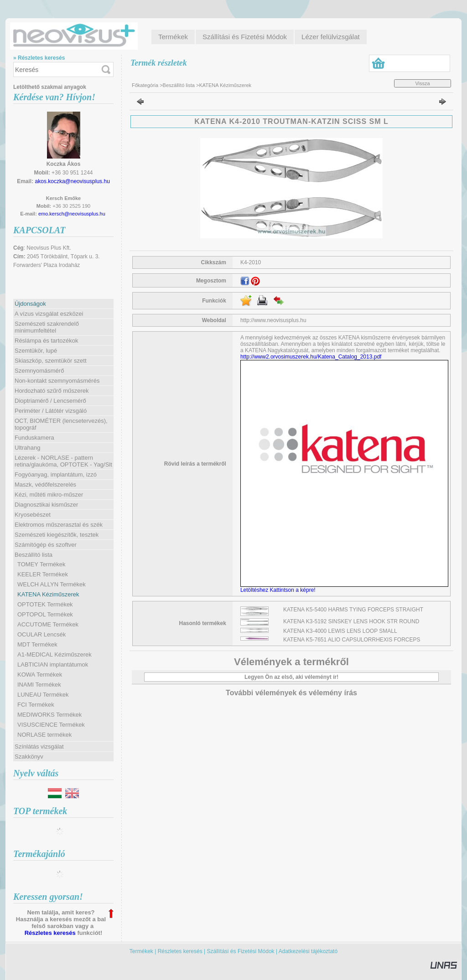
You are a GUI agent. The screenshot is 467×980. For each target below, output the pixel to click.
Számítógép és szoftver (46, 545)
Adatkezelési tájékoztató (308, 951)
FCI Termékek (36, 705)
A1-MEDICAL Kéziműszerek (54, 654)
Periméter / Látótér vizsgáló (51, 411)
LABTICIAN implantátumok (53, 664)
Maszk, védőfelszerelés (45, 485)
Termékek (141, 951)
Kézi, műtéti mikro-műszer (49, 495)
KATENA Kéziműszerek (48, 594)
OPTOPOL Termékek (45, 614)
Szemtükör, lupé (36, 351)
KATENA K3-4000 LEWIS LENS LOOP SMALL (340, 631)
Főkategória (145, 85)
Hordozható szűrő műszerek (52, 391)
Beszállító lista (179, 85)
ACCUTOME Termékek (48, 624)
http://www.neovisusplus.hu (273, 320)
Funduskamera (34, 438)
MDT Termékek (37, 644)
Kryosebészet (33, 515)
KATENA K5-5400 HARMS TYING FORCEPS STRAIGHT (353, 610)
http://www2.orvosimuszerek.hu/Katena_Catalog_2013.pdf (311, 357)
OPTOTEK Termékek (45, 604)
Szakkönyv (29, 757)
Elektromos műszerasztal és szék (59, 525)
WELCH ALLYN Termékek (52, 584)
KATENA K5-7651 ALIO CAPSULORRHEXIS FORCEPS (352, 640)
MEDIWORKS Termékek (49, 715)
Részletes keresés (50, 933)
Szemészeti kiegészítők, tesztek (57, 535)
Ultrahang (27, 448)
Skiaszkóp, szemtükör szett (51, 361)
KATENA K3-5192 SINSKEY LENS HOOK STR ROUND (351, 621)
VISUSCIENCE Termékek (51, 725)
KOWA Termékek (40, 675)
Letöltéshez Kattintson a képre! (279, 590)
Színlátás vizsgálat (39, 747)
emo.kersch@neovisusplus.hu (72, 214)
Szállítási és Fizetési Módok (241, 951)
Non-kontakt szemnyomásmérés (57, 381)
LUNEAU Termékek (43, 695)
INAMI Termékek (39, 685)
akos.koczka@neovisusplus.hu (73, 181)
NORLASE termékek (44, 735)
